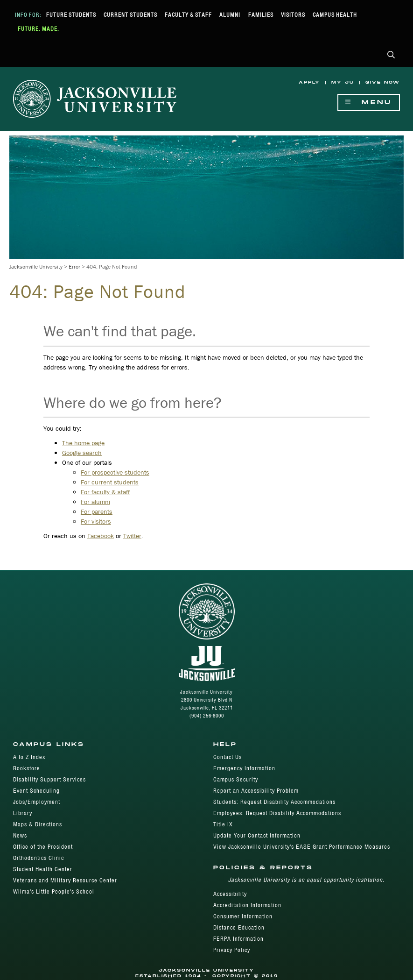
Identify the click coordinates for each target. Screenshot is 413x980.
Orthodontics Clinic (38, 858)
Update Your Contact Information (257, 835)
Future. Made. (38, 29)
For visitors (96, 521)
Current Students (130, 15)
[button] (391, 55)
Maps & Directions (38, 824)
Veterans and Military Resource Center (65, 880)
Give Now (383, 82)
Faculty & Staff (188, 15)
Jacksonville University (36, 266)
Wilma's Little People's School (54, 891)
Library (23, 813)
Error (74, 266)
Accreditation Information (247, 905)
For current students (110, 482)
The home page (83, 443)
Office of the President (43, 847)
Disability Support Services (49, 779)
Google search (82, 453)
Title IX (223, 824)
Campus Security (236, 779)
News (20, 835)
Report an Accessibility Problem (256, 791)
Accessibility (230, 894)
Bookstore (27, 768)
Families (261, 15)
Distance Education (239, 927)
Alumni (230, 15)
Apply (309, 82)
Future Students (71, 15)
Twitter (132, 536)
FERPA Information (238, 939)
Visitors (293, 15)
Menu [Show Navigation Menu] (369, 103)
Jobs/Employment (37, 802)
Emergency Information (244, 768)
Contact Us (227, 757)
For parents (97, 511)
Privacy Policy (232, 950)
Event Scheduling (36, 791)
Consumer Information (243, 916)
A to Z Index (29, 757)
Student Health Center (43, 869)
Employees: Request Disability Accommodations (277, 813)
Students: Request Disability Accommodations (274, 802)
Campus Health (335, 15)
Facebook (101, 536)
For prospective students (115, 472)
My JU (343, 82)
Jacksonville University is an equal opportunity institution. (306, 880)
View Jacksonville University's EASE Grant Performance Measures (302, 847)
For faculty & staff (105, 492)
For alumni (95, 502)
